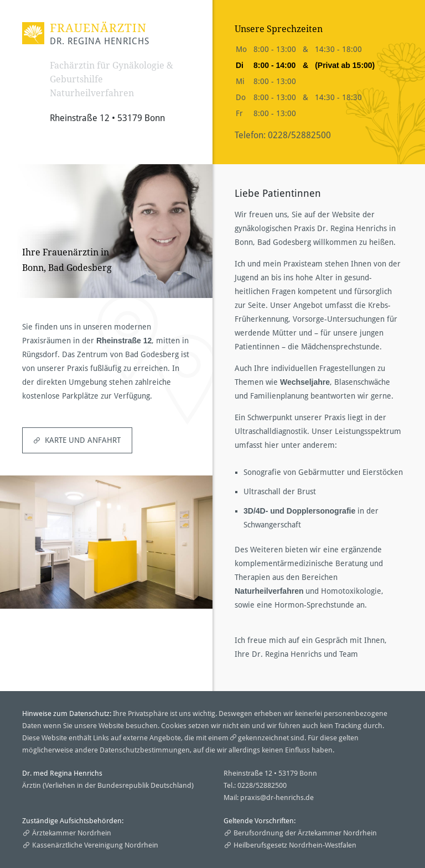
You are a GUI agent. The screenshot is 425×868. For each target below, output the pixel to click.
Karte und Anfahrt (83, 440)
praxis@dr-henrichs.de (277, 798)
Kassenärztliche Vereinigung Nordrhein (95, 845)
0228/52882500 (299, 135)
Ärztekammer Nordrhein (72, 833)
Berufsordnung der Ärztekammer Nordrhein (305, 833)
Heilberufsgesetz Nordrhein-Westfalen (295, 845)
